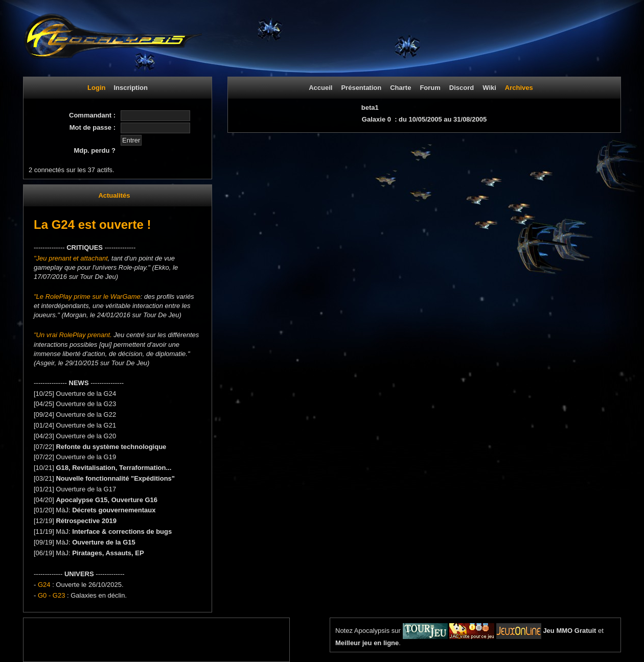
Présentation (361, 88)
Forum (430, 88)
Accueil (320, 88)
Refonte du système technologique (111, 447)
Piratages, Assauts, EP (108, 553)
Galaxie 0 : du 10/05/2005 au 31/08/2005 (424, 119)
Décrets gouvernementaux (114, 510)
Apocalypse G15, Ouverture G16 (107, 500)
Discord (462, 88)
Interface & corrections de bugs (122, 531)
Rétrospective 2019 (86, 521)
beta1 (370, 108)
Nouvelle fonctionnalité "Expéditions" (115, 478)
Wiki (489, 88)
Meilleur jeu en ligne (367, 643)
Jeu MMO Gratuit (569, 631)
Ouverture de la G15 (104, 542)
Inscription (130, 88)
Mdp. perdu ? (95, 150)
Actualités (114, 195)
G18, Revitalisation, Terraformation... (113, 468)
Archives (519, 88)
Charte (400, 88)
